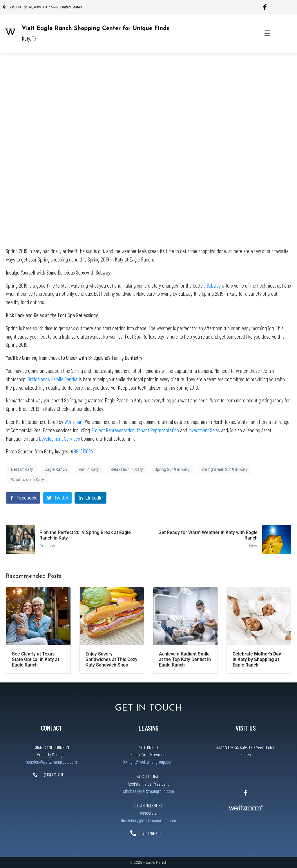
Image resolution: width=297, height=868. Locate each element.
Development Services (59, 438)
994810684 (83, 451)
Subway (214, 285)
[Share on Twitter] (58, 498)
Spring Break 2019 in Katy (224, 469)
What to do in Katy (28, 480)
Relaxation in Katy (127, 469)
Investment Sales (205, 430)
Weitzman (73, 422)
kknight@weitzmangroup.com (148, 762)
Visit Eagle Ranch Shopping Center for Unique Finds (95, 28)
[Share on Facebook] (23, 498)
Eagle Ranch (56, 469)
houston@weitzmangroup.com (51, 762)
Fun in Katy (89, 469)
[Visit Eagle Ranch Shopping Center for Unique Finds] (10, 32)
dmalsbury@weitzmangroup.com (148, 820)
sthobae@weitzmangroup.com (148, 791)
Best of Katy (22, 469)
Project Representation (113, 430)
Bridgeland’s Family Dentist (52, 379)
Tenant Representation (158, 430)
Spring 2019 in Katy (172, 469)
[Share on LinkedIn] (90, 498)
